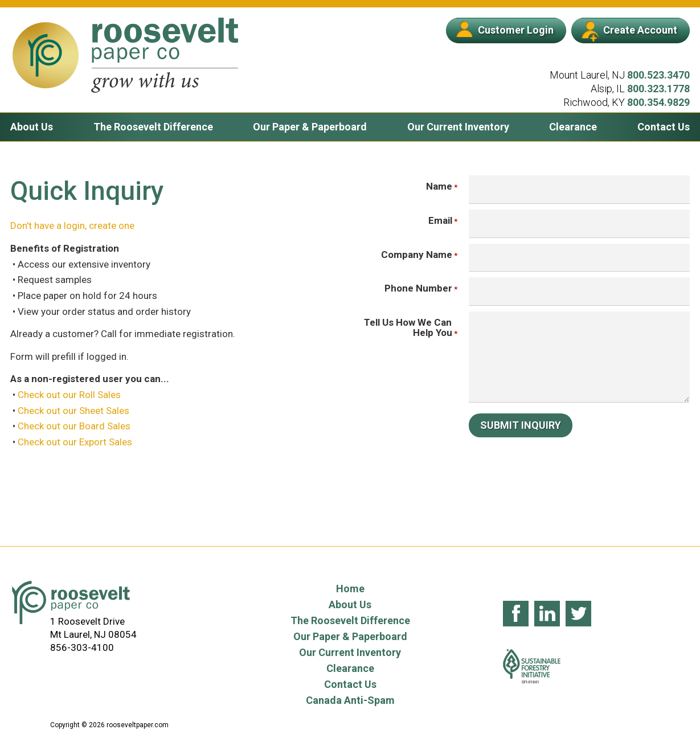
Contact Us (664, 127)
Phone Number (418, 288)
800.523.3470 (658, 75)
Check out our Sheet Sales (73, 411)
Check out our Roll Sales (69, 395)
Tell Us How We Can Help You (408, 327)
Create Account (629, 31)
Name (439, 186)
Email (440, 220)
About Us (32, 127)
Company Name (416, 255)
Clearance (573, 127)
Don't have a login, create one (72, 226)
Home (350, 589)
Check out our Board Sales (74, 426)
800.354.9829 (658, 102)
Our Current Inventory (458, 127)
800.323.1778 (658, 89)
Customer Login (505, 29)
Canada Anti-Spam (350, 700)
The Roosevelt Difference (153, 127)
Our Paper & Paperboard (310, 127)
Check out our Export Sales (75, 442)
